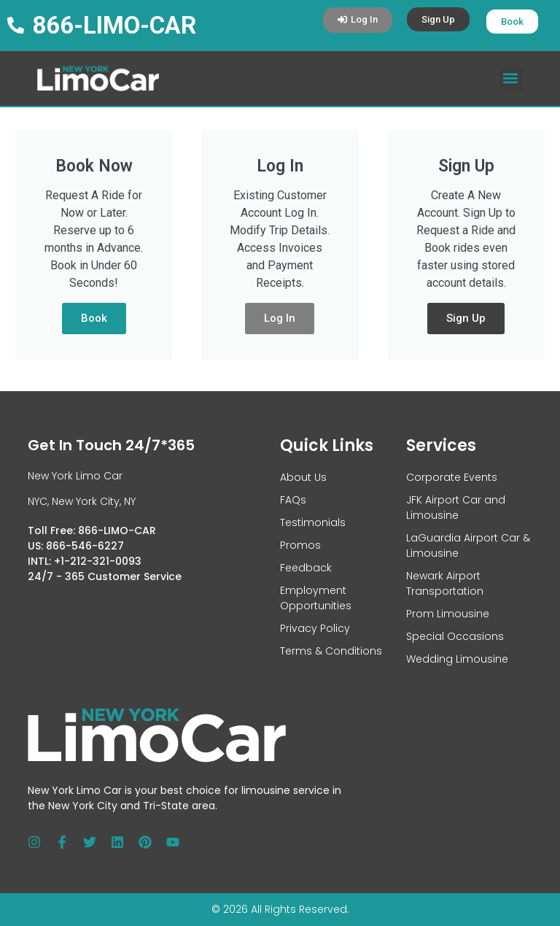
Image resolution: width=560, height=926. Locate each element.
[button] (511, 78)
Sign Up (466, 318)
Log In (280, 318)
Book (94, 318)
